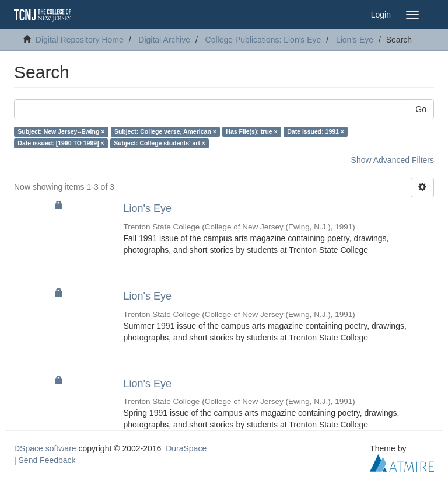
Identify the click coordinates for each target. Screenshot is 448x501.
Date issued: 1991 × (316, 131)
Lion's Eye (355, 40)
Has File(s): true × (251, 131)
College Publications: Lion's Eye (263, 40)
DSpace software (45, 448)
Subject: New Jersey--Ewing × (61, 131)
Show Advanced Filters (393, 160)
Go (421, 109)
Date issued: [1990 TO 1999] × (61, 143)
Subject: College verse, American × (165, 131)
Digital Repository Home (80, 40)
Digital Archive (164, 40)
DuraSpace (186, 448)
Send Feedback (47, 460)
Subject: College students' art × (160, 143)
